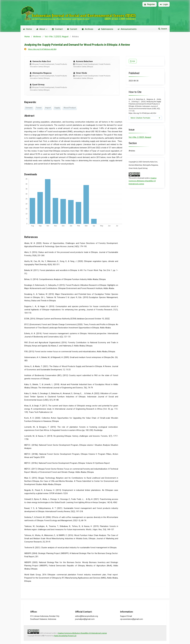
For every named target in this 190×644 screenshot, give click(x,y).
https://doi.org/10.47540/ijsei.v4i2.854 (42, 49)
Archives (88, 29)
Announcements (127, 29)
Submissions (106, 29)
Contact (57, 29)
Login (164, 4)
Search (164, 29)
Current (72, 29)
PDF (134, 61)
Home (27, 29)
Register (150, 4)
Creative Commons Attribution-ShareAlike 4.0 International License (143, 181)
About (41, 29)
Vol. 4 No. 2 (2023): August (57, 37)
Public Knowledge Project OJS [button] (65, 636)
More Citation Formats (140, 118)
